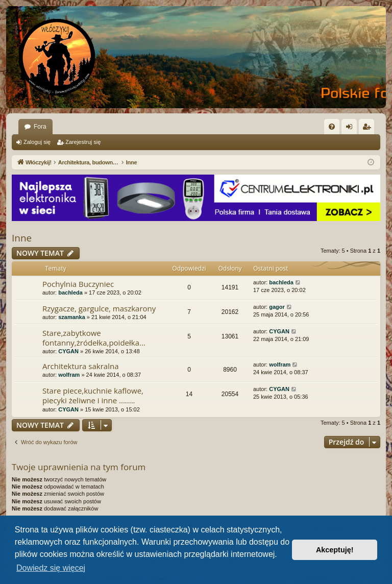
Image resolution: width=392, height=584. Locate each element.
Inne (22, 238)
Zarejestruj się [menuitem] (369, 129)
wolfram (69, 375)
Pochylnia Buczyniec (78, 284)
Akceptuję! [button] (335, 550)
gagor (277, 307)
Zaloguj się (37, 142)
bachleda (70, 293)
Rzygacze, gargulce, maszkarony (99, 308)
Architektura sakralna (81, 366)
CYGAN (68, 351)
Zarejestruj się (83, 142)
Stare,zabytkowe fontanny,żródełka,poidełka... (94, 338)
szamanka (72, 317)
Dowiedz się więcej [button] (51, 568)
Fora (40, 127)
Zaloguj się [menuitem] (351, 129)
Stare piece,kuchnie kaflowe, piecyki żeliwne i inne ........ (93, 395)
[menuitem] (332, 127)
